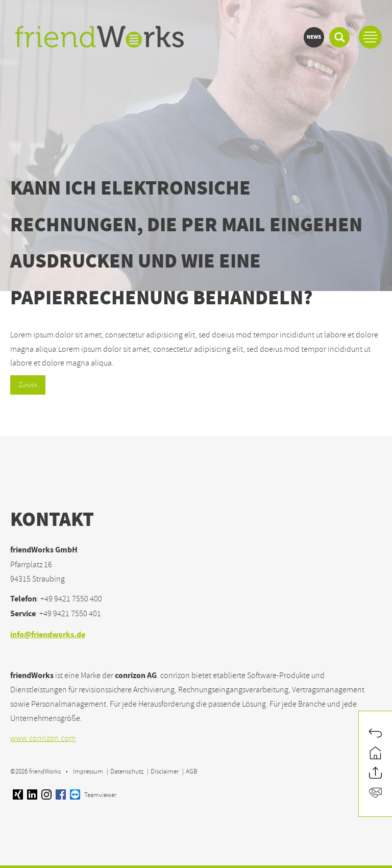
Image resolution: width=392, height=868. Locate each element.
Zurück (28, 385)
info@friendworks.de (48, 635)
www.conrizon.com (43, 738)
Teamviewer (93, 795)
